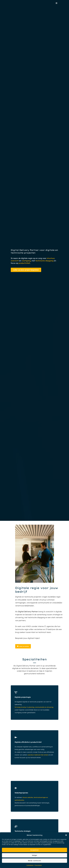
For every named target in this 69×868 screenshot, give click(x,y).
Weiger (34, 855)
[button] (66, 835)
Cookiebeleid (30, 865)
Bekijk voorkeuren (34, 861)
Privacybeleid (38, 865)
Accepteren (35, 850)
